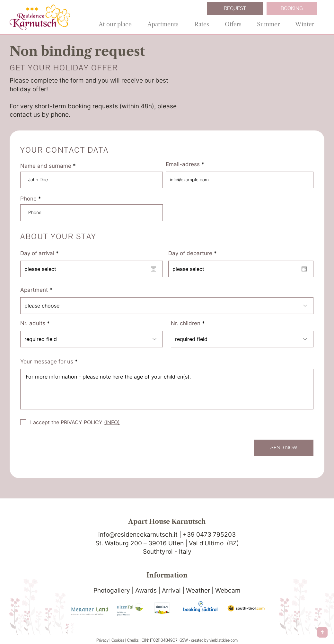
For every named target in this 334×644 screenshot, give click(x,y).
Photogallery (112, 590)
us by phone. (52, 115)
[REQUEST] (235, 9)
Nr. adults (33, 323)
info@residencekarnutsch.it (139, 535)
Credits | (134, 640)
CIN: (145, 640)
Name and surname (46, 166)
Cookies (118, 640)
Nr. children (186, 323)
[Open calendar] (154, 269)
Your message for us (47, 362)
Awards (146, 590)
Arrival (171, 590)
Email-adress (183, 164)
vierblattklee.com (224, 640)
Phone (28, 199)
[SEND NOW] (284, 448)
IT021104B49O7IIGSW (169, 640)
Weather (198, 590)
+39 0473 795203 (209, 535)
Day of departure (194, 253)
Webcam (228, 590)
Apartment (34, 290)
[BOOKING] (292, 9)
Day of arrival (41, 253)
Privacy (102, 640)
